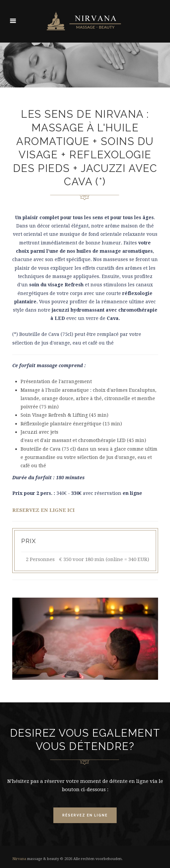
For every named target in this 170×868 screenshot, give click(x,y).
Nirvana (19, 859)
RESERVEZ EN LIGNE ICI (43, 510)
